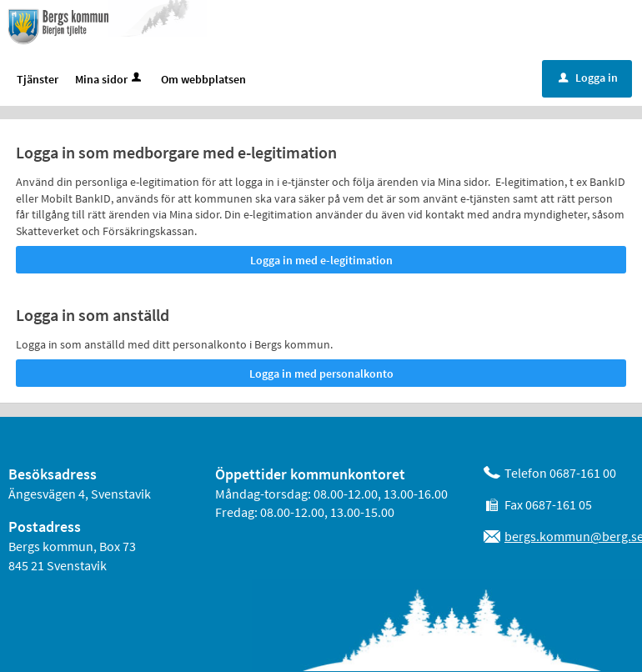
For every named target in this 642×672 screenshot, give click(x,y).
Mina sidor (110, 80)
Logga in (588, 78)
